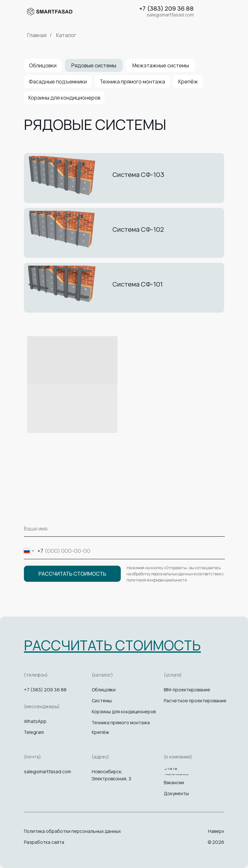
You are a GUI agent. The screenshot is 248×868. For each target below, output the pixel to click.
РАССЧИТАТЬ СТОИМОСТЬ (72, 574)
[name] (124, 529)
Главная (37, 35)
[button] (112, 645)
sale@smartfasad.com (47, 771)
